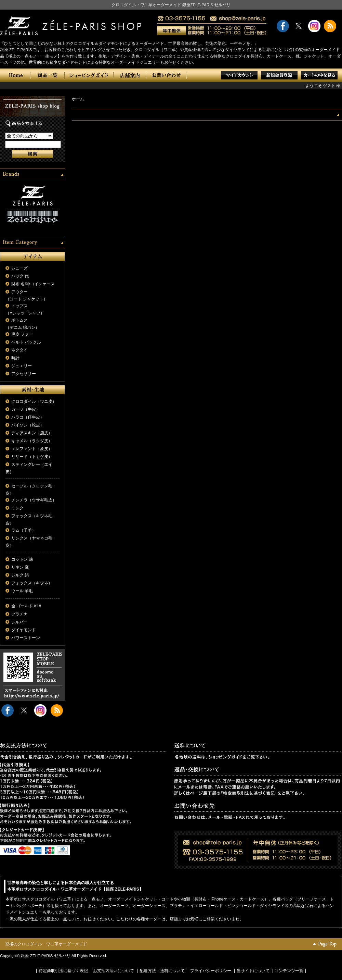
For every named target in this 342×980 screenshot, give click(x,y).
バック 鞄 (20, 276)
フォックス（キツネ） (32, 583)
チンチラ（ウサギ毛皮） (34, 500)
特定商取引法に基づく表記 (63, 971)
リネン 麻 (20, 567)
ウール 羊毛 (22, 591)
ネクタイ (19, 350)
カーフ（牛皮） (26, 409)
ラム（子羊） (24, 530)
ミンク (17, 508)
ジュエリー (22, 366)
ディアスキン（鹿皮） (32, 433)
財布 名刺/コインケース (33, 284)
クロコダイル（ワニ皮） (34, 401)
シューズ (19, 268)
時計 (15, 358)
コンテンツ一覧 (289, 971)
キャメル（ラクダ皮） (32, 441)
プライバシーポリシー (211, 971)
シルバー (19, 622)
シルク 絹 (20, 575)
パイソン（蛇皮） (28, 425)
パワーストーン (26, 638)
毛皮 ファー (22, 334)
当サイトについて (253, 971)
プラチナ (19, 614)
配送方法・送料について (162, 971)
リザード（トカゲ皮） (32, 457)
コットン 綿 (22, 559)
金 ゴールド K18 (26, 606)
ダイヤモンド (24, 630)
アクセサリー (24, 374)
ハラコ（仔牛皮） (28, 417)
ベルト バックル (26, 342)
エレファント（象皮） (32, 449)
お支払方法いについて (114, 971)
